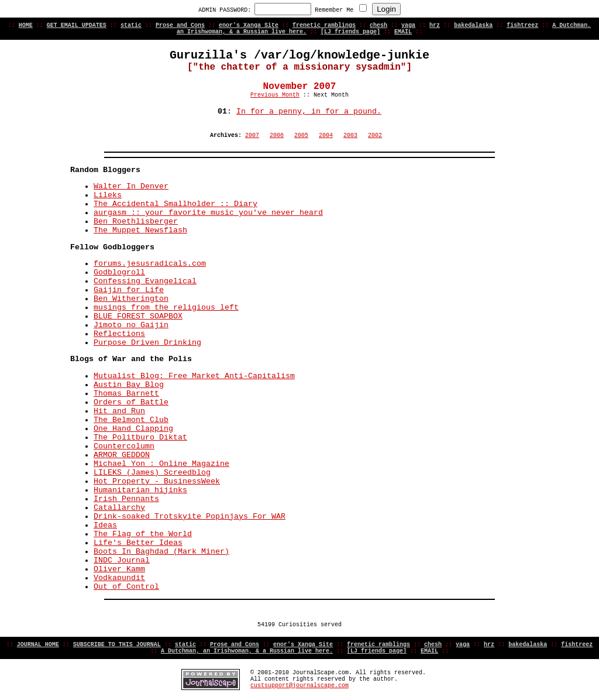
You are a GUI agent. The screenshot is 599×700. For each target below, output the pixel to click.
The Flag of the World (143, 534)
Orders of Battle (131, 402)
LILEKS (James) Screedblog (152, 473)
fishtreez (522, 25)
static (131, 25)
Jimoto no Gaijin (131, 325)
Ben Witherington (131, 299)
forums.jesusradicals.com (150, 264)
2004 (326, 135)
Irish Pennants (126, 499)
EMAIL (403, 32)
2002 (375, 135)
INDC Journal (122, 560)
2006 (277, 135)
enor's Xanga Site (249, 25)
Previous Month (275, 95)
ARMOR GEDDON (122, 455)
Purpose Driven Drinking (147, 343)
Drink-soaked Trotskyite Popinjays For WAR (190, 517)
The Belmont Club (131, 420)
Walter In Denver (131, 186)
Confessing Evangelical (145, 281)
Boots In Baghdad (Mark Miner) (161, 552)
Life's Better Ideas (138, 543)
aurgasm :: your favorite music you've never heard (208, 213)
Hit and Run (119, 411)
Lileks (108, 195)
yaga (408, 25)
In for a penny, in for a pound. (309, 111)
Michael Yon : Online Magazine (161, 464)
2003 (350, 135)
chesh (378, 25)
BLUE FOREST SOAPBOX (138, 316)
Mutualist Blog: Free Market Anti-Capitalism (194, 376)
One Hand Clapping (133, 429)
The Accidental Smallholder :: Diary (175, 204)
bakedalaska (473, 25)
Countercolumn (124, 446)
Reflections (119, 334)
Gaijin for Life (129, 290)
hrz (435, 25)
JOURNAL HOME (38, 645)
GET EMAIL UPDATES (77, 25)
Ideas (105, 525)
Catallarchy (119, 508)
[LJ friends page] (350, 32)
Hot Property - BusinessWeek (157, 481)
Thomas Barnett (126, 394)
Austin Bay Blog (129, 385)
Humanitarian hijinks (140, 490)
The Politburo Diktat (140, 438)
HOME (26, 25)
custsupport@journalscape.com (299, 686)
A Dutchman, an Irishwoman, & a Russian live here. (247, 651)
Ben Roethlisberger (136, 222)
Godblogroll (119, 272)
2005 (301, 135)
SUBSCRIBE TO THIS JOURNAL (117, 645)
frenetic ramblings (324, 25)
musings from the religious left (166, 308)
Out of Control (126, 587)
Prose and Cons (180, 25)
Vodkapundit (119, 578)
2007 (252, 135)
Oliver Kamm (119, 569)
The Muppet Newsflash (140, 230)
